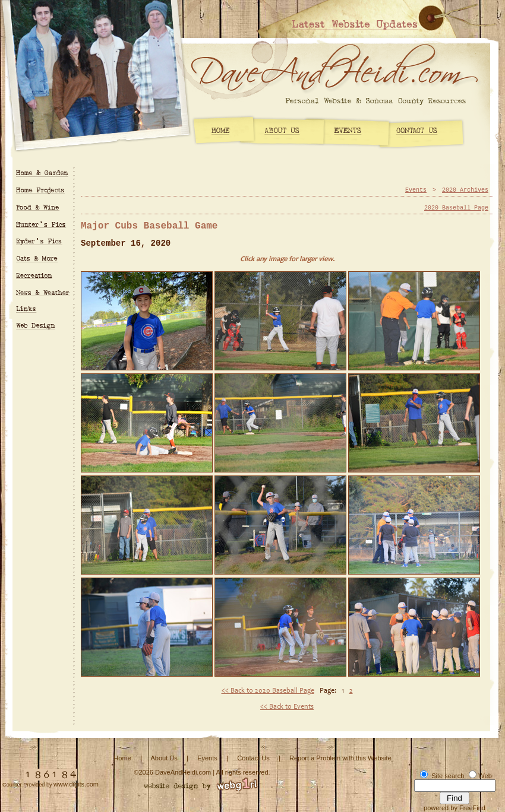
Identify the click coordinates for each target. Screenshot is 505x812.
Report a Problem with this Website (340, 758)
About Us (164, 758)
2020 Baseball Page (456, 208)
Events (416, 190)
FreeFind (472, 808)
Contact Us (253, 758)
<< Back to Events (287, 707)
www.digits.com (76, 784)
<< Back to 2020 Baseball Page (268, 691)
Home (122, 758)
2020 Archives (465, 190)
